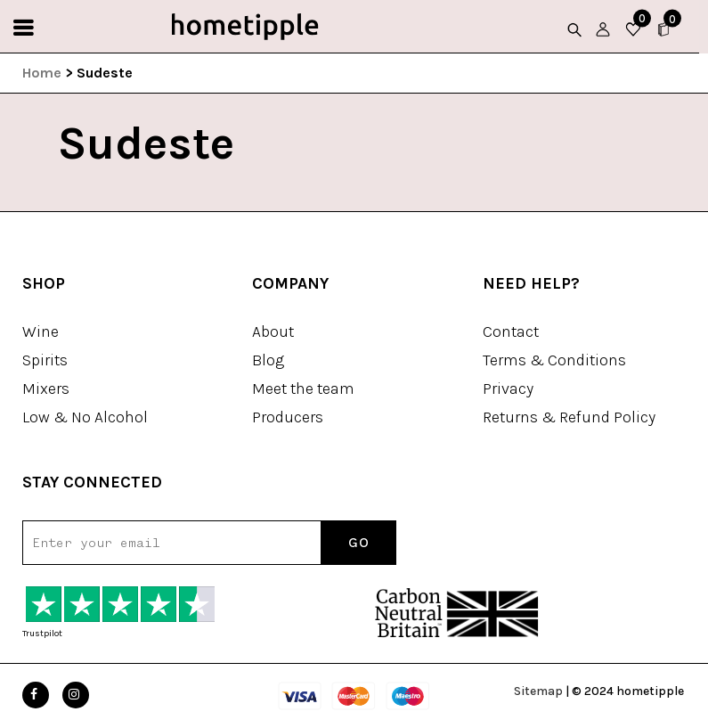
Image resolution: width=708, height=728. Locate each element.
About (273, 331)
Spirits (45, 360)
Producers (288, 417)
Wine (41, 331)
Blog (268, 360)
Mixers (46, 389)
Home (42, 73)
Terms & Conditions (554, 360)
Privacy (508, 389)
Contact (511, 331)
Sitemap (538, 691)
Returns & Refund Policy (569, 417)
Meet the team (303, 389)
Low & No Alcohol (85, 417)
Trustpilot (42, 634)
